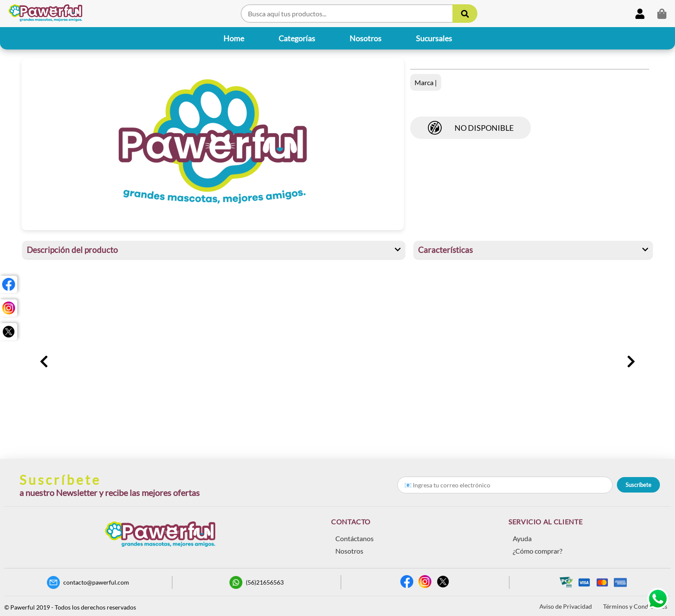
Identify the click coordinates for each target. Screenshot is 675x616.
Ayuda (522, 538)
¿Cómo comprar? (537, 551)
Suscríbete (638, 485)
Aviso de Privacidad (566, 606)
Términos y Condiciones (635, 606)
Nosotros (349, 551)
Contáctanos (355, 538)
